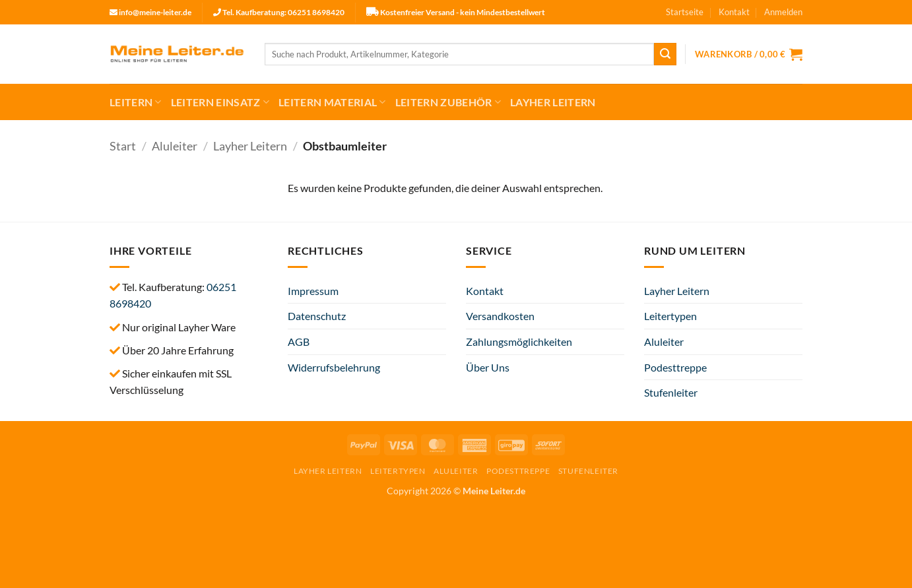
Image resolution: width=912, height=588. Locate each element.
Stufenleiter (671, 392)
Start (123, 146)
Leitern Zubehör (448, 102)
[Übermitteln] (665, 54)
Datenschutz (317, 316)
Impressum (313, 291)
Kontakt (734, 12)
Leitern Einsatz (220, 102)
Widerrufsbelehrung (334, 367)
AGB (299, 342)
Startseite (685, 12)
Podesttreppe (675, 367)
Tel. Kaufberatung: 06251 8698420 (283, 12)
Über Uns (488, 367)
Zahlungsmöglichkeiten (519, 342)
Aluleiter (175, 146)
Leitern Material (332, 102)
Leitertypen (670, 316)
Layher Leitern (553, 102)
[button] (783, 12)
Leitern (136, 102)
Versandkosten (500, 316)
